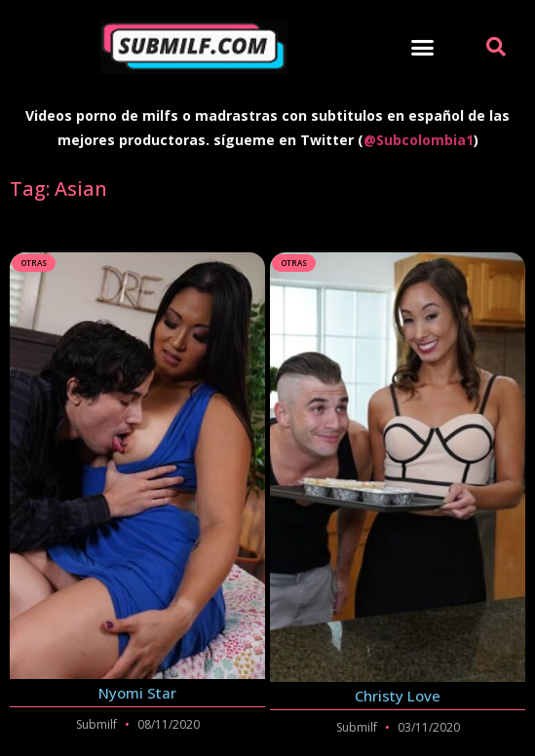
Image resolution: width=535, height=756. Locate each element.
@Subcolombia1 (419, 140)
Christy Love (398, 696)
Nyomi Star (137, 693)
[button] (423, 47)
